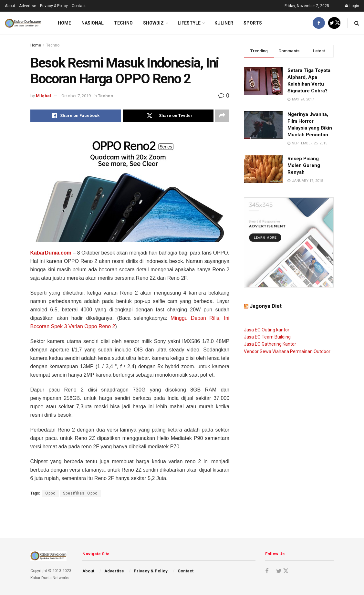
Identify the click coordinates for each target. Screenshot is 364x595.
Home (64, 23)
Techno (123, 23)
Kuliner (224, 23)
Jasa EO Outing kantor (267, 330)
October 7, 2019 (76, 96)
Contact (79, 6)
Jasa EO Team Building (267, 337)
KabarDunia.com (51, 253)
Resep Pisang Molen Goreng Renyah (304, 165)
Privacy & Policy (54, 6)
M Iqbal (43, 96)
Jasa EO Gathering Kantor (270, 344)
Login (352, 6)
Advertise (28, 6)
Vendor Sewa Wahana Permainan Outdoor (287, 351)
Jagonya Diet (266, 306)
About (10, 6)
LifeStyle (189, 23)
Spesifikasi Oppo (80, 493)
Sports (253, 23)
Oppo (50, 493)
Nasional (93, 23)
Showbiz (153, 23)
